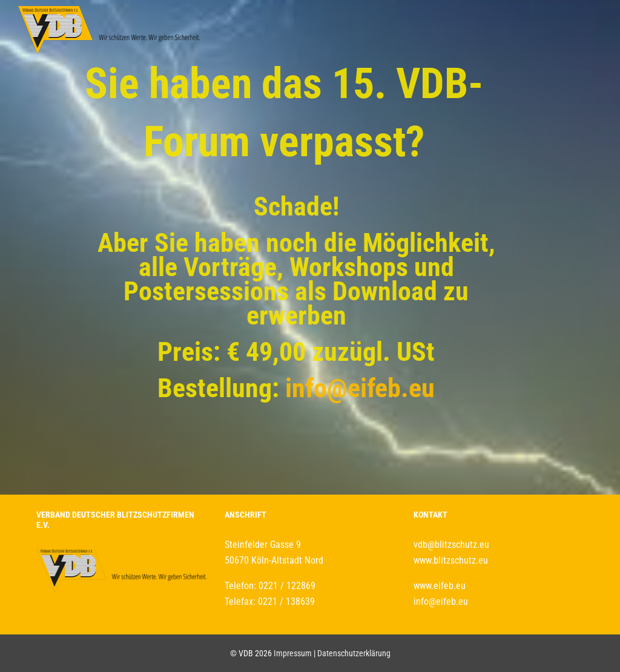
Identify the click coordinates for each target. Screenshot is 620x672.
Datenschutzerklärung (354, 653)
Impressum (293, 653)
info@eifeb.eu (360, 388)
